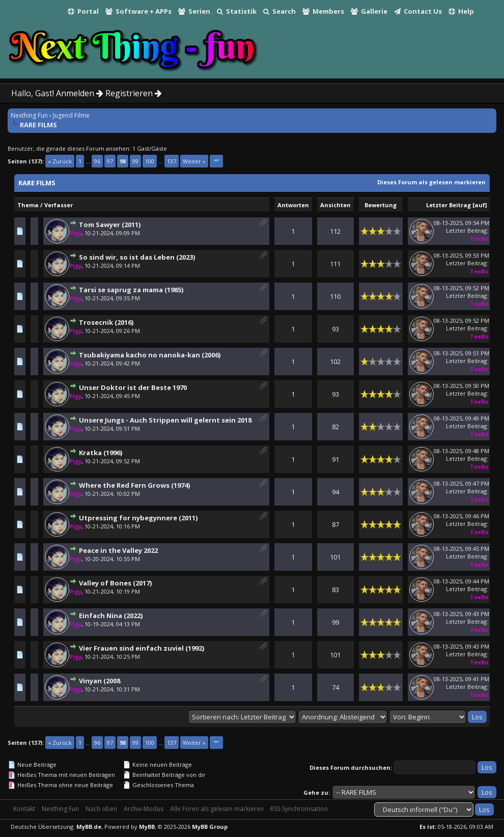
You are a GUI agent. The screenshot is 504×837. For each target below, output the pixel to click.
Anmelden (80, 93)
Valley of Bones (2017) (115, 583)
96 (97, 161)
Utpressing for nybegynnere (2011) (138, 518)
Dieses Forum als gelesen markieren (431, 182)
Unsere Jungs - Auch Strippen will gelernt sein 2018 (165, 420)
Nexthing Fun (29, 115)
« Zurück (60, 161)
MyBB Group (210, 827)
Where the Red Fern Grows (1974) (134, 485)
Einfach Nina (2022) (111, 616)
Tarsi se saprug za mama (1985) (131, 290)
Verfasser (59, 205)
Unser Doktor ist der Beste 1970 (133, 387)
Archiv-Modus (144, 809)
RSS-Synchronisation (299, 809)
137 (172, 161)
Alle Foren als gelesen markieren (217, 809)
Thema (28, 205)
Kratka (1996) (101, 453)
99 (135, 161)
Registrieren (134, 93)
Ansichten (335, 205)
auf (480, 205)
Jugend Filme (71, 115)
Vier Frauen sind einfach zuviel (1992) (142, 648)
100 (150, 161)
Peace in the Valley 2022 (118, 550)
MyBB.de (89, 827)
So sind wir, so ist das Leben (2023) (137, 257)
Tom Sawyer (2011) (110, 225)
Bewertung (381, 205)
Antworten (293, 205)
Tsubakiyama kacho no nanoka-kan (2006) (150, 355)
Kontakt (24, 809)
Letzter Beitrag (449, 205)
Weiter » (194, 161)
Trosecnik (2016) (106, 322)
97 (110, 161)
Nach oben (101, 809)
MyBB (147, 827)
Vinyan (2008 (100, 681)
